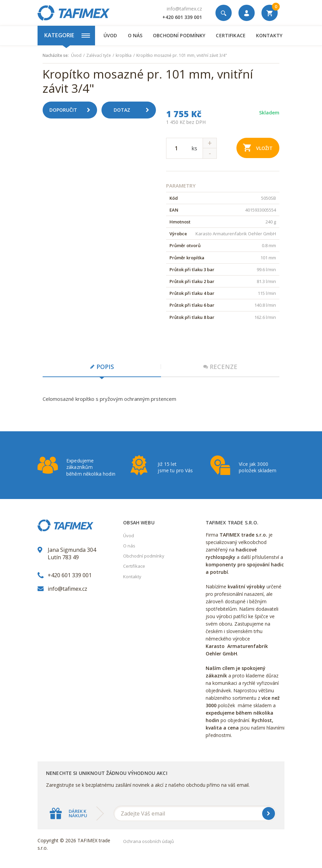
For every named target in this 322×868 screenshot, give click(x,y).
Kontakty (269, 35)
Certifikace (231, 35)
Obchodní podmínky (179, 35)
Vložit (258, 147)
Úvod (110, 35)
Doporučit (72, 110)
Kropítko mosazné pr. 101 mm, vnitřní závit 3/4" (182, 56)
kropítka (124, 56)
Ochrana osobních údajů (148, 841)
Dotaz (134, 110)
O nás (135, 35)
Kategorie (67, 35)
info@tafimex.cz (184, 9)
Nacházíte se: (56, 56)
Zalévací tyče (99, 56)
